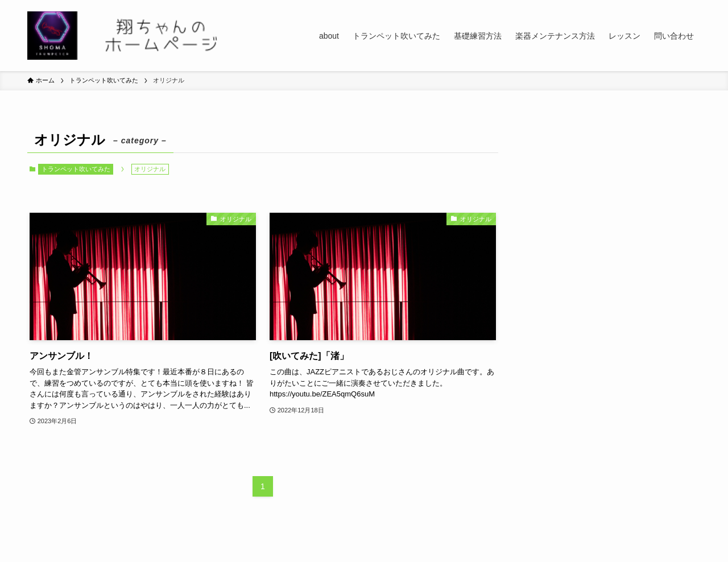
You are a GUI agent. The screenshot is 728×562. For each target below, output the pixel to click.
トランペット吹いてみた (76, 169)
